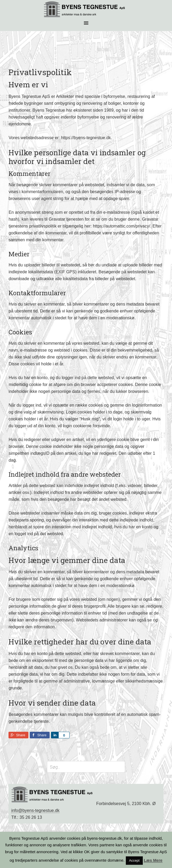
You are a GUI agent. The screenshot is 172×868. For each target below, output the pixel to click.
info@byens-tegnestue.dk (35, 810)
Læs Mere (153, 860)
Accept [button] (134, 860)
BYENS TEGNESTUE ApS (86, 9)
